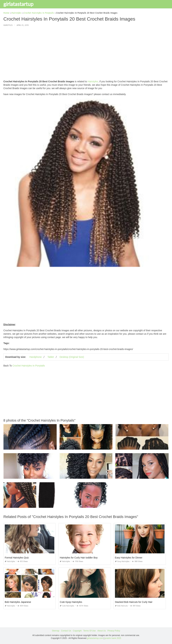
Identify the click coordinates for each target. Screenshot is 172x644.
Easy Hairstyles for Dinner (129, 558)
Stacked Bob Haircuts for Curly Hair (134, 602)
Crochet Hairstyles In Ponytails (29, 366)
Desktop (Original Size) (72, 357)
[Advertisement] (86, 53)
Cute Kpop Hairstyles (71, 602)
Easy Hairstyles (122, 561)
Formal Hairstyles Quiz (17, 558)
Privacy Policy (114, 631)
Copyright (77, 631)
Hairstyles (8, 25)
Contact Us (66, 631)
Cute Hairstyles (67, 606)
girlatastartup (18, 4)
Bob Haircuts (121, 606)
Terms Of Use (89, 631)
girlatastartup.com (95, 638)
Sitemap (56, 631)
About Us (102, 631)
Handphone (35, 357)
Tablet (51, 357)
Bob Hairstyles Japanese (18, 602)
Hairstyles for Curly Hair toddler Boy (79, 558)
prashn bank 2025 (113, 638)
